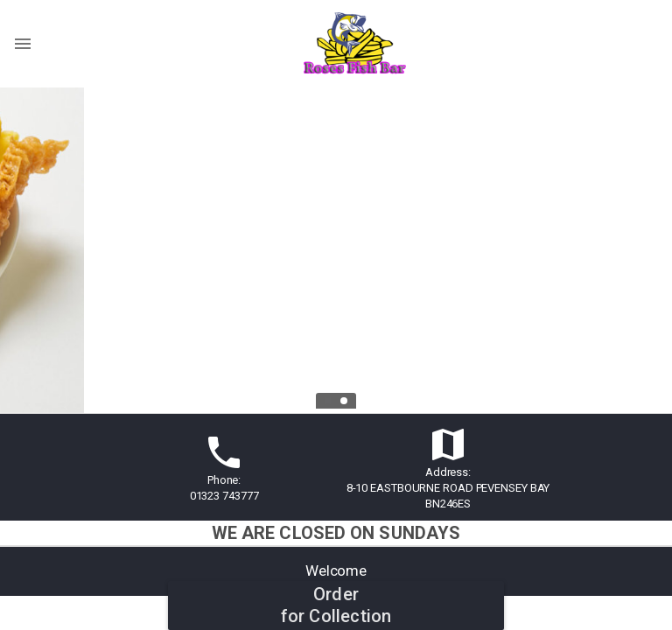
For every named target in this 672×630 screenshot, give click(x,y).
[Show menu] (23, 44)
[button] (336, 468)
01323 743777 (224, 496)
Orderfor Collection (336, 605)
